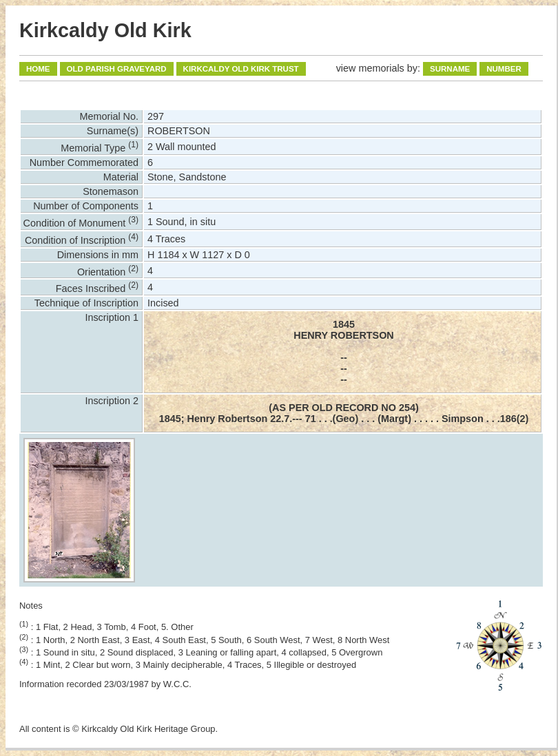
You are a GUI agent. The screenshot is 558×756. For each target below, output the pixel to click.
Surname (450, 69)
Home (38, 69)
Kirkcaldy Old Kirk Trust (241, 69)
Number (504, 69)
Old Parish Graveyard (117, 69)
